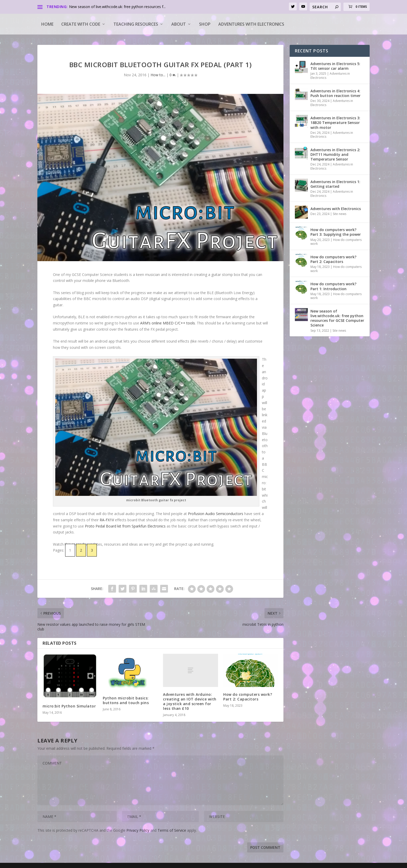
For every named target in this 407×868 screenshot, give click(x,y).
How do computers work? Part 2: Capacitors (248, 697)
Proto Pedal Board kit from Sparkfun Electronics (126, 526)
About (179, 24)
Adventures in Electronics (330, 76)
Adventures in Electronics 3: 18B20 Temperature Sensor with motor (335, 123)
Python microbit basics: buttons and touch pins (126, 700)
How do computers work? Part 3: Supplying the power (336, 232)
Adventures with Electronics (251, 24)
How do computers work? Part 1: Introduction (333, 286)
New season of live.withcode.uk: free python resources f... (117, 7)
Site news (340, 214)
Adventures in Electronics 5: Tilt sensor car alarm (335, 66)
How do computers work (336, 242)
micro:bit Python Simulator (69, 706)
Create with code (81, 24)
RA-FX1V (107, 520)
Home (47, 24)
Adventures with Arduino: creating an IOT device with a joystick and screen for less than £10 (190, 702)
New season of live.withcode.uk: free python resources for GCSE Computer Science (337, 318)
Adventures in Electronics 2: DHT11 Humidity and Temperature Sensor (335, 154)
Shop (205, 24)
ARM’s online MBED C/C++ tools (168, 323)
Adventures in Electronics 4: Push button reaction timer (335, 93)
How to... (158, 75)
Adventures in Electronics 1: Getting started (335, 184)
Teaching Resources (136, 24)
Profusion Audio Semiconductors (216, 514)
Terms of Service (172, 830)
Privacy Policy (138, 830)
